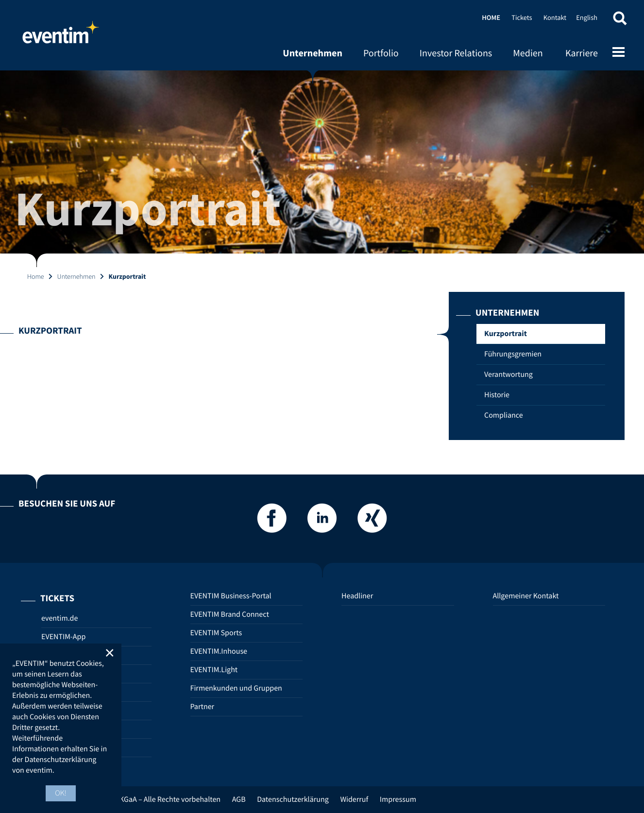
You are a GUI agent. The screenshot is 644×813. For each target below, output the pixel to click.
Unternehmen (313, 53)
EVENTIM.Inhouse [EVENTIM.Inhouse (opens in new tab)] (219, 651)
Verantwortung (508, 374)
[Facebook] (272, 521)
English (587, 17)
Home (61, 36)
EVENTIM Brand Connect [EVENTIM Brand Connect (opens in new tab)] (230, 614)
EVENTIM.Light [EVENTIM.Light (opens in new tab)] (214, 670)
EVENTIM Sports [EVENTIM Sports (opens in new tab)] (216, 633)
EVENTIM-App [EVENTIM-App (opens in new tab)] (63, 637)
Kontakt (555, 17)
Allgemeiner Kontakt (526, 596)
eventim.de (59, 618)
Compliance (504, 415)
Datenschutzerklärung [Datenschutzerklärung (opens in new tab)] (293, 799)
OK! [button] (61, 793)
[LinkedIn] (322, 521)
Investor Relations (456, 53)
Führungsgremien (513, 354)
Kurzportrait (506, 334)
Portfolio (381, 53)
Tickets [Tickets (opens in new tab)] (522, 17)
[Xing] (372, 521)
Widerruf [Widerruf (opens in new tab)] (354, 799)
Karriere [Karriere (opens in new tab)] (582, 53)
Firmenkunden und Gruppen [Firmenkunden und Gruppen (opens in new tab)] (236, 688)
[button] (620, 21)
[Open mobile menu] (619, 53)
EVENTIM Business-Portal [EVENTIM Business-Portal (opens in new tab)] (231, 596)
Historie (497, 395)
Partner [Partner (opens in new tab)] (203, 707)
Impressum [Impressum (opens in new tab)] (398, 799)
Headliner (357, 596)
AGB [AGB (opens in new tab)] (239, 799)
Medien (528, 53)
